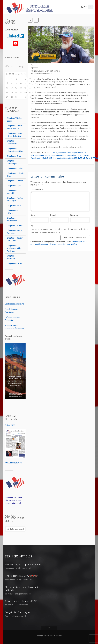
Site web (74, 215)
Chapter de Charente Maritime (15, 150)
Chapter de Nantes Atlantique (15, 199)
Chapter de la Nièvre (13, 212)
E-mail (58, 215)
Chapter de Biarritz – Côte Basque (15, 127)
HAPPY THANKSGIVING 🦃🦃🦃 (21, 576)
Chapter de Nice (14, 206)
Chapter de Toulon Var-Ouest (15, 239)
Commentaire (60, 189)
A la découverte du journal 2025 (21, 601)
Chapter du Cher (14, 156)
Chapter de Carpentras (12, 142)
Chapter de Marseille (12, 192)
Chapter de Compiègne (12, 162)
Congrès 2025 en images (17, 612)
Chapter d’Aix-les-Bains (15, 119)
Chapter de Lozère (15, 181)
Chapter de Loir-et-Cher (15, 175)
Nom (39, 215)
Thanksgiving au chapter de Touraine (24, 565)
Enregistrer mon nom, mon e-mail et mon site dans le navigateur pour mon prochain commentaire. (59, 231)
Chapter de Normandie (12, 219)
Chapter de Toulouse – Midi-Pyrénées (14, 248)
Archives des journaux (14, 463)
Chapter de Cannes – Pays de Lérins (15, 135)
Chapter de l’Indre (15, 168)
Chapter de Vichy (14, 263)
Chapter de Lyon (14, 186)
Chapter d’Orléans (15, 225)
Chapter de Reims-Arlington (15, 232)
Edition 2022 (10, 425)
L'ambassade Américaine (14, 304)
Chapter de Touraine (12, 257)
